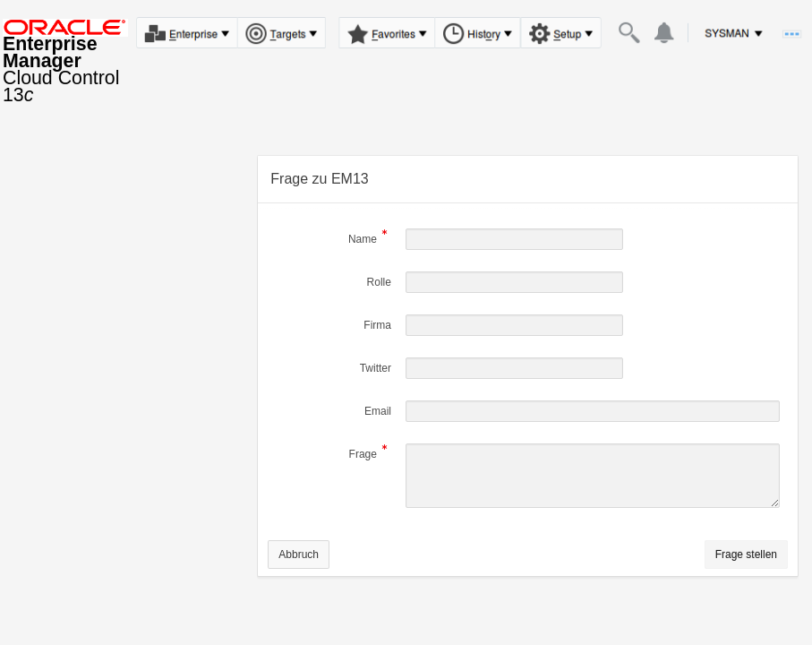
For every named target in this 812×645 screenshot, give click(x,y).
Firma (377, 325)
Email (378, 411)
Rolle (379, 282)
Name (363, 241)
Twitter (376, 368)
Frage (363, 456)
